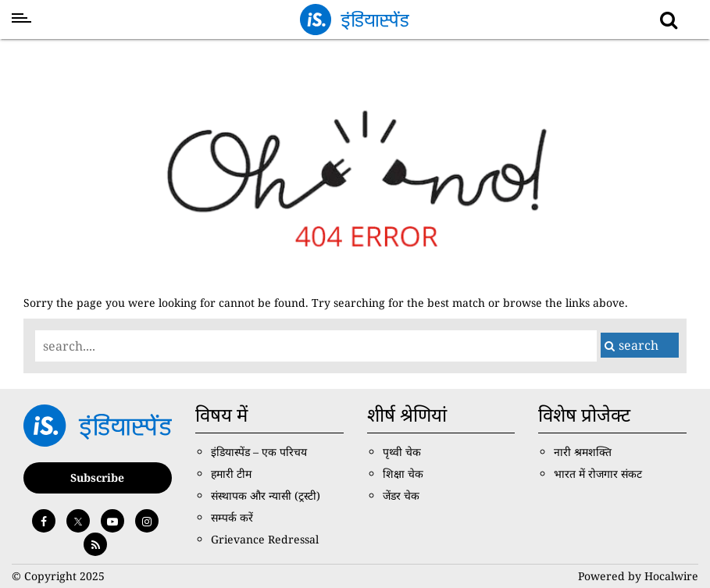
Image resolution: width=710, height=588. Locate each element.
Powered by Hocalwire (638, 576)
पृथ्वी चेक (402, 452)
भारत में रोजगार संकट (598, 474)
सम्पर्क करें (232, 517)
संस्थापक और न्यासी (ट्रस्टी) (266, 495)
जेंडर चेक (401, 495)
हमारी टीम (231, 474)
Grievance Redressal (265, 539)
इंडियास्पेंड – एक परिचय (259, 452)
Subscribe (97, 478)
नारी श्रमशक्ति (583, 452)
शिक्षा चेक (403, 474)
